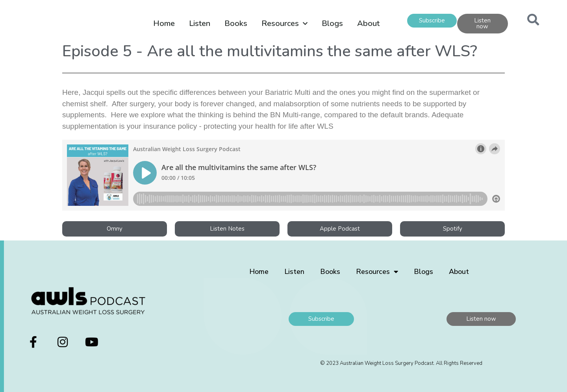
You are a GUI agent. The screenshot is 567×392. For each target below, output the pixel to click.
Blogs (332, 23)
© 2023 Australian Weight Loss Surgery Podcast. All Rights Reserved (401, 363)
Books (236, 23)
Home (164, 23)
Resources (284, 24)
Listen (200, 23)
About (368, 23)
